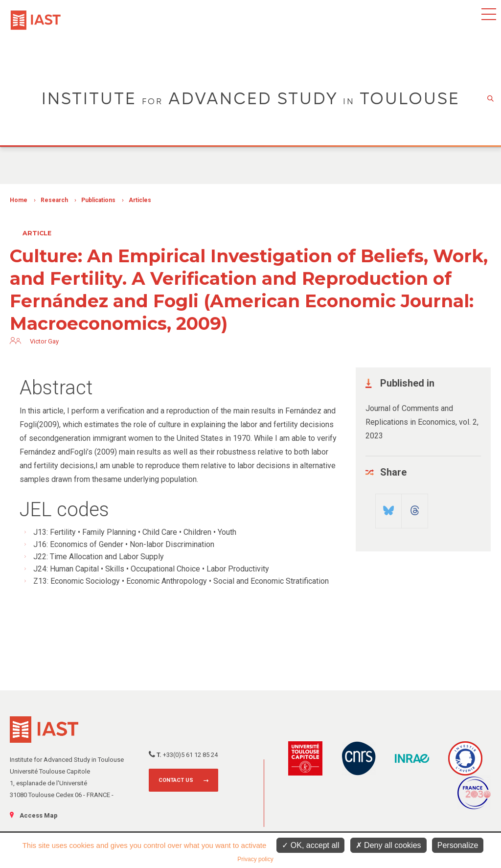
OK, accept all (310, 845)
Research (54, 200)
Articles (140, 200)
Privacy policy (255, 859)
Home (19, 200)
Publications (98, 200)
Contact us (176, 780)
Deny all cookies (388, 845)
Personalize (458, 845)
